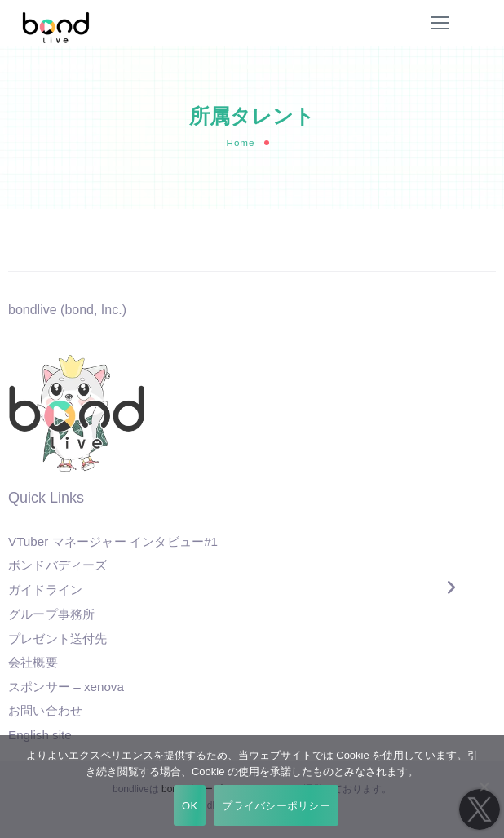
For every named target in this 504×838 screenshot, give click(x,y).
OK (190, 806)
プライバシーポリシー (276, 806)
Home (240, 142)
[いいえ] (484, 787)
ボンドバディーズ (58, 566)
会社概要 (33, 663)
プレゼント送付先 (58, 639)
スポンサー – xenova (66, 687)
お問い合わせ (45, 711)
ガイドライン (45, 590)
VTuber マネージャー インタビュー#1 (113, 542)
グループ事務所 (51, 614)
